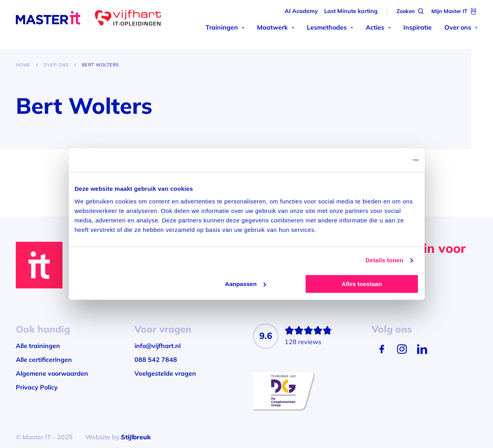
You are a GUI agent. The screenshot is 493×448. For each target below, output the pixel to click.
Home (23, 65)
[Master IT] (89, 19)
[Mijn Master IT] (454, 11)
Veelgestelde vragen (165, 373)
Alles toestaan (362, 284)
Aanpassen (246, 284)
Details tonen (384, 260)
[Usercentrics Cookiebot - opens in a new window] (384, 160)
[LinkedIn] (422, 349)
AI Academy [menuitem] (301, 11)
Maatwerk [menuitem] (272, 27)
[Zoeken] (411, 11)
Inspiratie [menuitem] (417, 27)
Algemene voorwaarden (52, 373)
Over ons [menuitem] (458, 27)
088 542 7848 (156, 360)
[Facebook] (382, 349)
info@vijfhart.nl (158, 346)
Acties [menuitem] (375, 27)
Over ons (56, 65)
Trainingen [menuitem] (222, 27)
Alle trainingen (38, 346)
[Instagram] (402, 349)
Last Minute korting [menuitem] (351, 11)
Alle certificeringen (44, 360)
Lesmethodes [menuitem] (327, 27)
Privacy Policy (37, 387)
